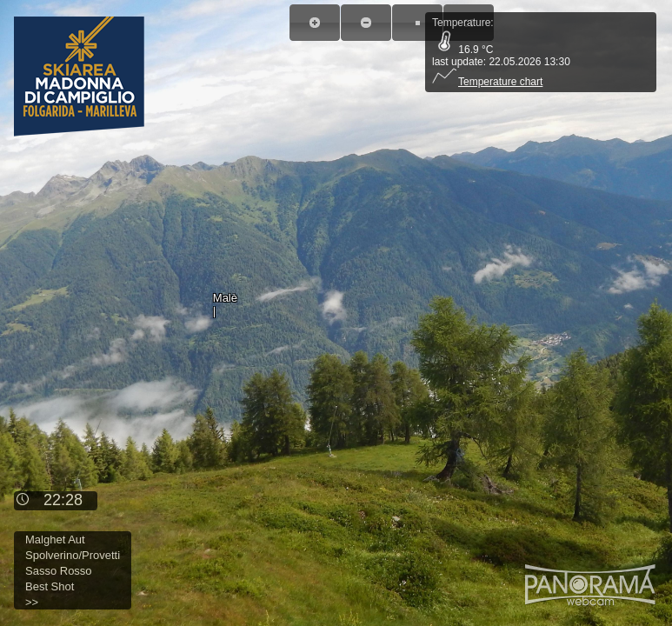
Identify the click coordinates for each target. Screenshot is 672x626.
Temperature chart (487, 82)
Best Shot (50, 586)
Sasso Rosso (59, 571)
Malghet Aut (55, 539)
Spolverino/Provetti (73, 555)
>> (32, 602)
